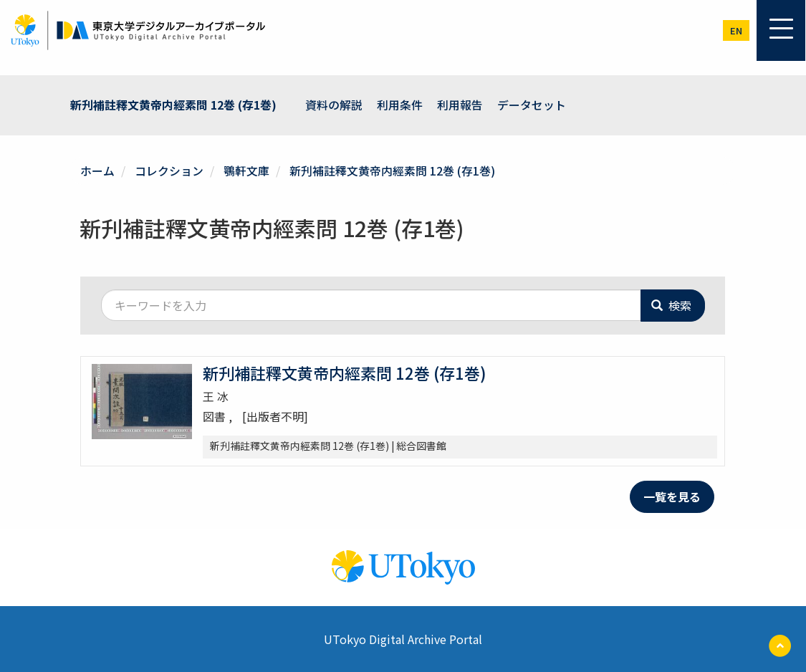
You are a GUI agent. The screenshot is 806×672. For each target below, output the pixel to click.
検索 (671, 304)
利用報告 (460, 105)
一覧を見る (672, 496)
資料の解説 (334, 105)
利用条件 (400, 105)
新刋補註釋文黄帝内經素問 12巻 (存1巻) (173, 105)
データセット (532, 105)
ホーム (97, 170)
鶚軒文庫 (246, 170)
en (736, 30)
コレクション (169, 170)
